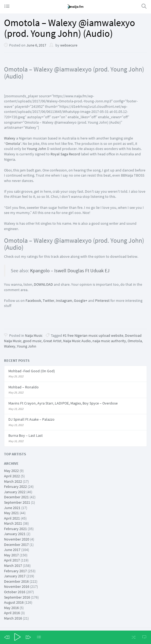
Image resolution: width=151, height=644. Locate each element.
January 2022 (15, 492)
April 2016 (12, 613)
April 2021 (12, 518)
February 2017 (15, 571)
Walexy (10, 138)
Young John (37, 149)
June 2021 (12, 508)
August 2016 (14, 602)
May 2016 (11, 608)
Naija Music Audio (77, 341)
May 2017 (11, 555)
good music (32, 341)
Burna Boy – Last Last (26, 435)
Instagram (64, 300)
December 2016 (16, 581)
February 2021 (15, 529)
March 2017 (13, 566)
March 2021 (13, 523)
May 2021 (11, 513)
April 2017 (12, 560)
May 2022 (11, 471)
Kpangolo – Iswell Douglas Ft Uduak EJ (69, 271)
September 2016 (17, 597)
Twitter (48, 300)
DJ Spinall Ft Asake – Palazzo (31, 419)
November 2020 (17, 539)
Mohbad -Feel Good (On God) (32, 371)
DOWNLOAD (43, 284)
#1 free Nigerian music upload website (93, 335)
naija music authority (109, 341)
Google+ (81, 300)
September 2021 (17, 502)
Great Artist (52, 341)
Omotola (13, 144)
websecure (69, 45)
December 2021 (16, 497)
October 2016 (15, 592)
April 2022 (12, 476)
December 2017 (16, 545)
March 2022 (13, 481)
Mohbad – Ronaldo (24, 387)
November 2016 (17, 586)
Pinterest (102, 300)
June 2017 (12, 550)
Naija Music (34, 335)
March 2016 (13, 618)
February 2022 (15, 486)
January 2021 (15, 534)
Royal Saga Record (65, 154)
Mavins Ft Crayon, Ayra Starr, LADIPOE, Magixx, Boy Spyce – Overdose (63, 403)
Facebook (33, 300)
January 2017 (15, 576)
